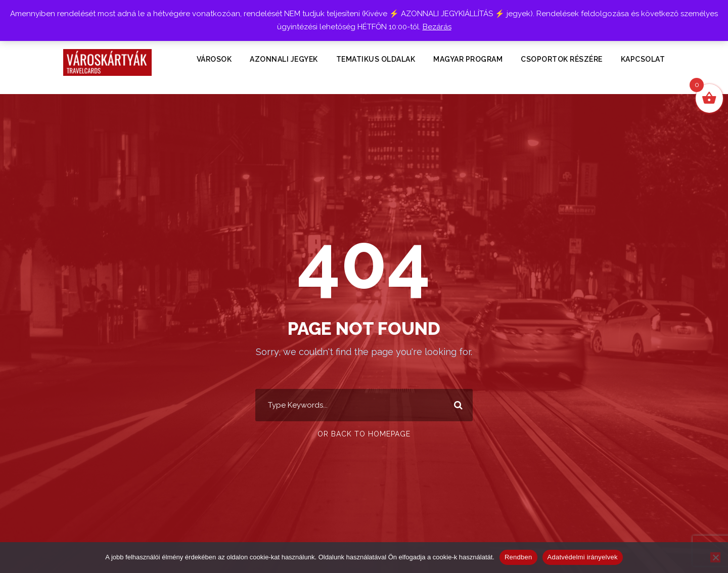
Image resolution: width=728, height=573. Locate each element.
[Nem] (715, 557)
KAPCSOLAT (643, 59)
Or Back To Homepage (364, 434)
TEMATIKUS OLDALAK (376, 59)
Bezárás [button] (437, 27)
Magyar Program (468, 59)
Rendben (518, 557)
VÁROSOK (214, 59)
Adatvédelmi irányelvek (583, 557)
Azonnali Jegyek (284, 59)
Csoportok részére (562, 59)
